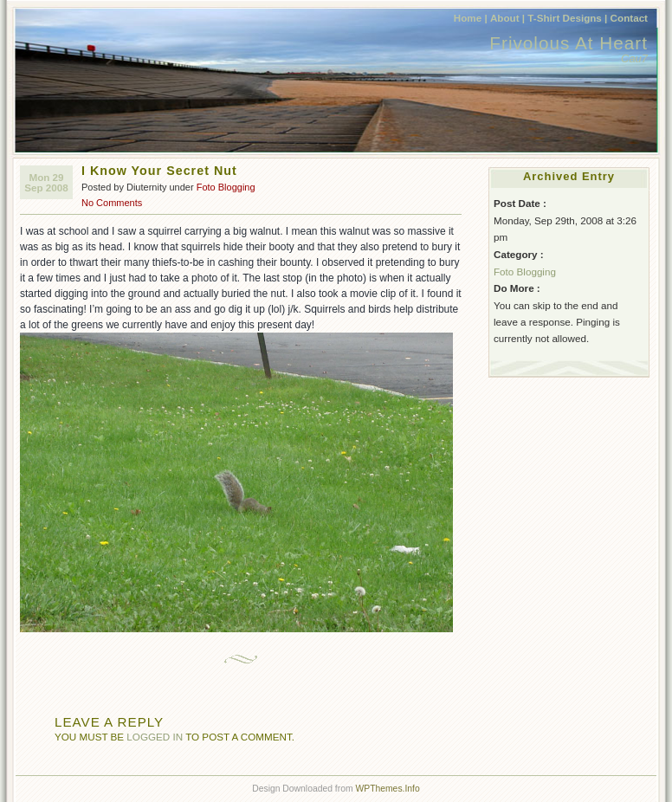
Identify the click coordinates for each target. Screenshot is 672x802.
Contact (629, 18)
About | (507, 18)
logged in (155, 737)
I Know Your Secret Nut (159, 171)
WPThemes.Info (387, 789)
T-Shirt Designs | (567, 18)
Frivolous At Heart (569, 43)
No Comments (112, 203)
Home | (471, 18)
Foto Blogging (226, 187)
